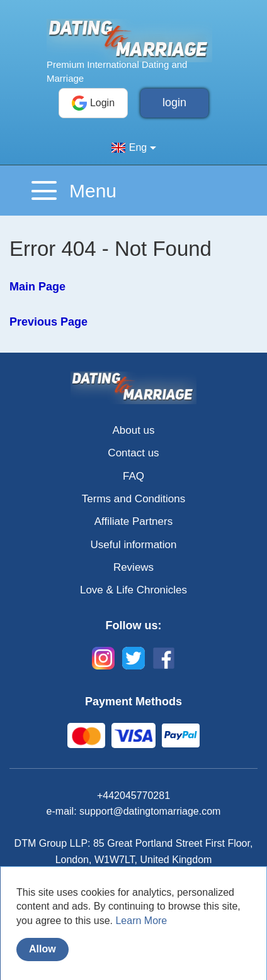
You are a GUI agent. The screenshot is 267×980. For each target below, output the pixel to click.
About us (133, 430)
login (174, 102)
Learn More (141, 921)
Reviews (133, 567)
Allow (43, 949)
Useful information (133, 545)
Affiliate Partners (133, 521)
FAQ (133, 476)
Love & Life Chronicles (133, 590)
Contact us (133, 453)
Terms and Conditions (133, 499)
